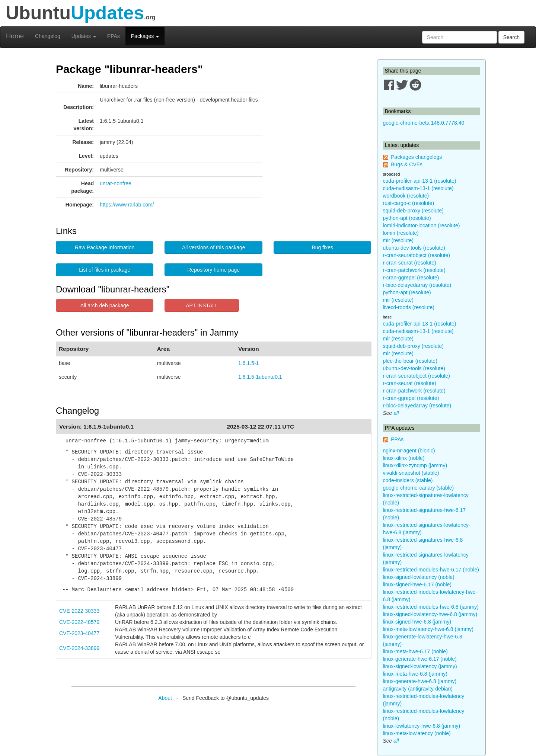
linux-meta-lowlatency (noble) (417, 733)
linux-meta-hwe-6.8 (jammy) (415, 674)
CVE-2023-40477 (79, 633)
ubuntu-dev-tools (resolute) (414, 248)
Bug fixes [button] (322, 247)
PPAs (114, 36)
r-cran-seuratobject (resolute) (417, 255)
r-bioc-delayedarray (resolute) (417, 285)
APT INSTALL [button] (202, 305)
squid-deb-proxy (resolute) (413, 211)
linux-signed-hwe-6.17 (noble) (417, 584)
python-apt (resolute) (407, 218)
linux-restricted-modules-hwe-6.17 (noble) (431, 570)
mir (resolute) (398, 240)
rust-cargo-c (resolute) (409, 203)
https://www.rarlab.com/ (127, 205)
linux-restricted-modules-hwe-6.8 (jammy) (431, 607)
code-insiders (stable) (408, 480)
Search (511, 37)
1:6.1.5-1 (248, 363)
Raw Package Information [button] (105, 247)
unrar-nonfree (116, 183)
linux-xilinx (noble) (404, 458)
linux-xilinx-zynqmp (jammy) (415, 465)
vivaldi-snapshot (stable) (411, 473)
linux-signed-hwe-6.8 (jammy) (417, 622)
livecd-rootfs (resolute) (409, 307)
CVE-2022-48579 (79, 622)
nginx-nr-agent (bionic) (409, 451)
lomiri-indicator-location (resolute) (422, 225)
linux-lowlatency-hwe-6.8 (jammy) (422, 726)
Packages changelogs (416, 157)
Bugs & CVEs (407, 164)
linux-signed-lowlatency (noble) (419, 577)
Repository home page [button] (213, 270)
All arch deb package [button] (105, 305)
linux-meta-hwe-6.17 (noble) (415, 651)
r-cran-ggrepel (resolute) (411, 278)
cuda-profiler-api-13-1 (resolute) (420, 181)
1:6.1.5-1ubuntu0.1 (260, 377)
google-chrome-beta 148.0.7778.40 (424, 123)
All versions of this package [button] (214, 247)
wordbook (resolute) (406, 196)
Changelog (48, 36)
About (165, 698)
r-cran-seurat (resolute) (410, 263)
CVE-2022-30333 (79, 611)
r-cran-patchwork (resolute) (414, 270)
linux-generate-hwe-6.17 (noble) (420, 659)
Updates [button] (84, 36)
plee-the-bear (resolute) (410, 361)
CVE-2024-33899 (79, 648)
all (396, 413)
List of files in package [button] (105, 270)
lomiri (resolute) (401, 233)
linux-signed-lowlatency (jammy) (420, 666)
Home (15, 36)
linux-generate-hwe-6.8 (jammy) (420, 681)
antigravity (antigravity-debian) (418, 689)
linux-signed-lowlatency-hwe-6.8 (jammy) (430, 614)
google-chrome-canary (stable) (419, 488)
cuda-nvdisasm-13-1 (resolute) (418, 188)
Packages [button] (145, 36)
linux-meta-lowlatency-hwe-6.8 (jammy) (428, 629)
